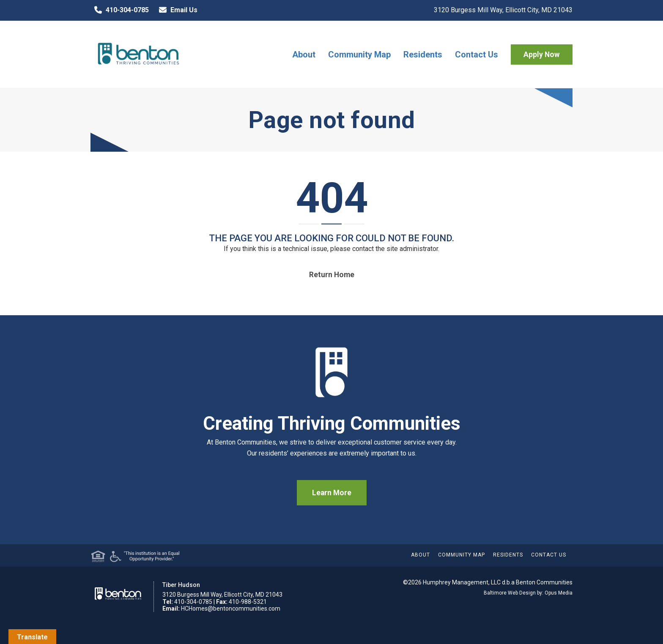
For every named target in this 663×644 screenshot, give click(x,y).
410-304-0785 (120, 10)
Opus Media (559, 593)
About (304, 55)
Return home (332, 275)
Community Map (359, 55)
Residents (423, 55)
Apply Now (542, 55)
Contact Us (477, 55)
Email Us (176, 10)
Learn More (332, 493)
